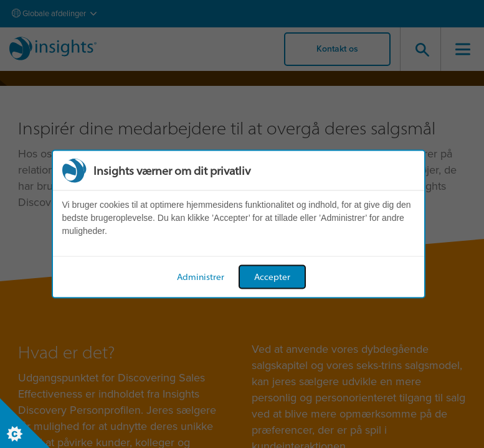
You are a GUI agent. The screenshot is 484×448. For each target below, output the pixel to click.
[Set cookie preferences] (25, 423)
